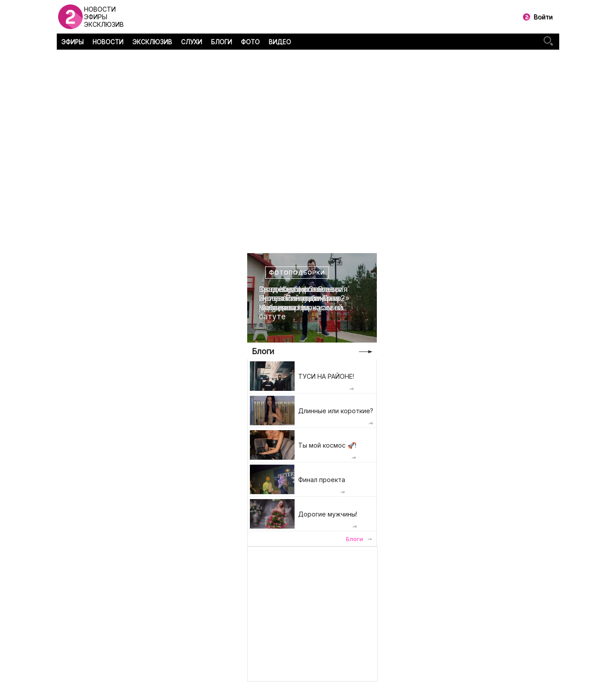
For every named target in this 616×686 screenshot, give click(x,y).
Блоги (263, 351)
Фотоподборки (297, 273)
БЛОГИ (222, 42)
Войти (543, 17)
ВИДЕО (280, 42)
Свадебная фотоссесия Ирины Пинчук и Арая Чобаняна (303, 299)
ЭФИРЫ (72, 42)
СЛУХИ (192, 42)
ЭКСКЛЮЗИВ (152, 42)
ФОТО (250, 42)
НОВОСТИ (108, 42)
